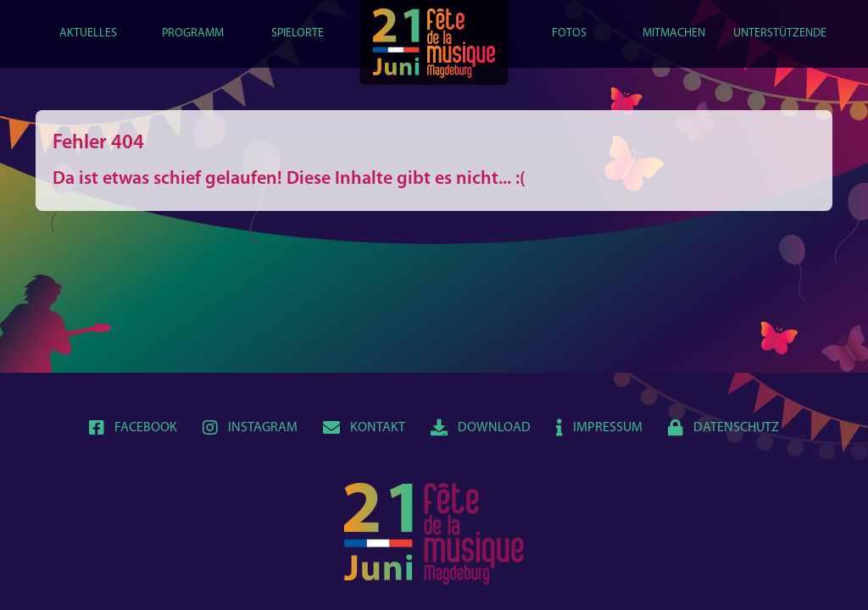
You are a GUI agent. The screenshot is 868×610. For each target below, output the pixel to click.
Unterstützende (780, 33)
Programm (193, 33)
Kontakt (364, 428)
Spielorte (298, 33)
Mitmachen (674, 33)
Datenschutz (723, 428)
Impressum (599, 428)
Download (481, 428)
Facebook (133, 428)
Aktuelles (88, 33)
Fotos (569, 33)
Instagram (250, 428)
